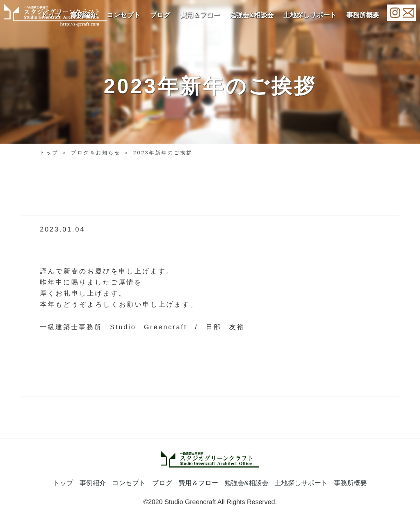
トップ (49, 153)
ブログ (160, 15)
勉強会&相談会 (252, 15)
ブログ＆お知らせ (96, 153)
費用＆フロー (200, 15)
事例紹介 (93, 483)
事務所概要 (363, 15)
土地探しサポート (310, 15)
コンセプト (123, 15)
